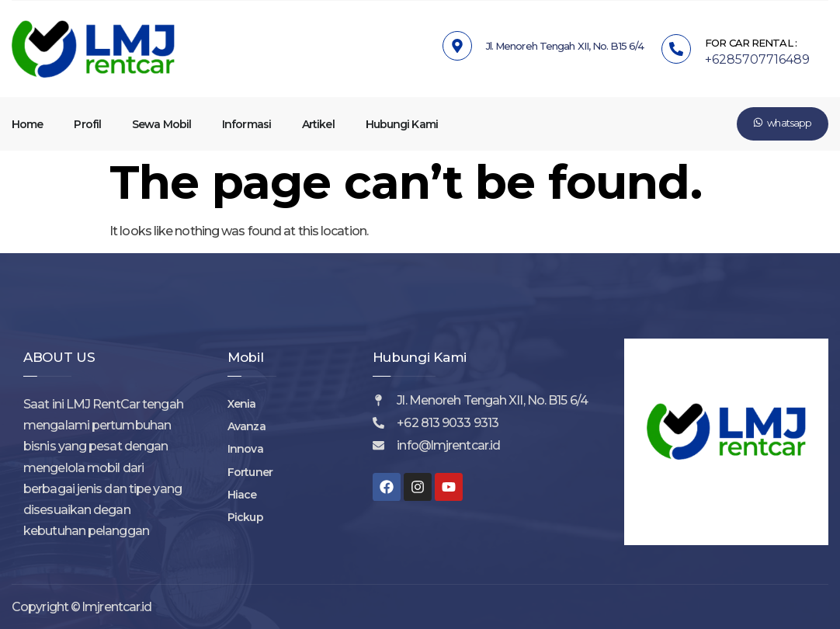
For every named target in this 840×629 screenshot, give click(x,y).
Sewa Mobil (161, 124)
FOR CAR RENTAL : (751, 43)
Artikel (318, 124)
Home (27, 124)
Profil (87, 124)
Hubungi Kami (402, 124)
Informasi (246, 124)
